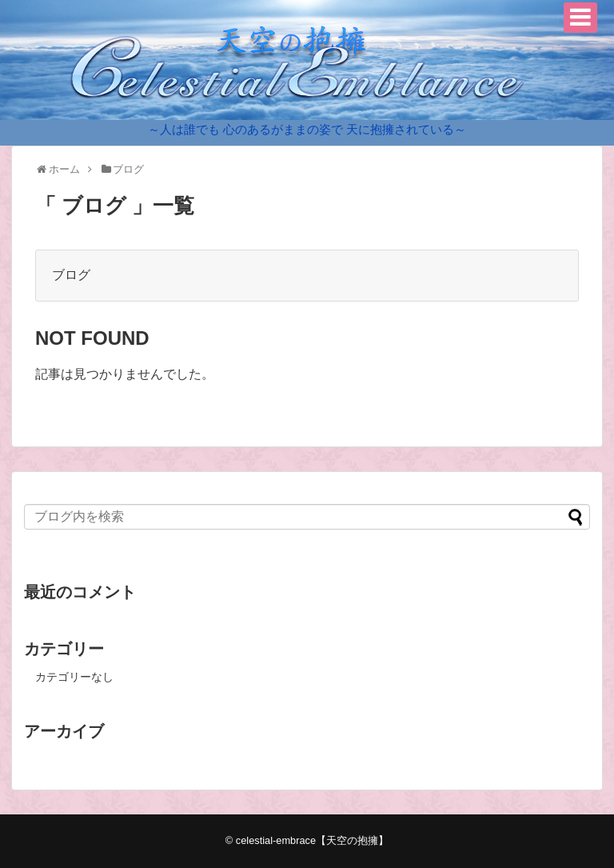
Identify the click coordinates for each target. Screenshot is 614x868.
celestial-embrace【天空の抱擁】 (312, 840)
